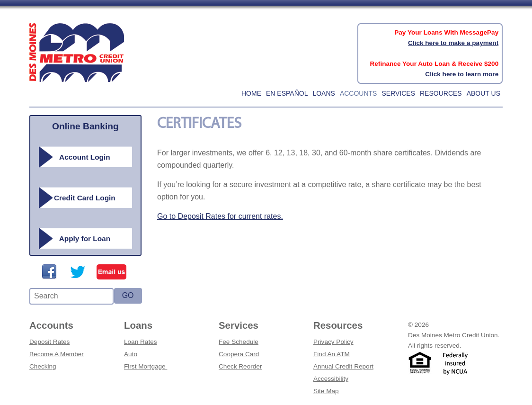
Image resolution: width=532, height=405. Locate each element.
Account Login (85, 157)
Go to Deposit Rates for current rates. (220, 216)
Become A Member (57, 354)
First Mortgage (146, 366)
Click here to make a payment (453, 43)
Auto (131, 354)
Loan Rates (141, 342)
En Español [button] (287, 93)
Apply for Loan (85, 238)
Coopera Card (239, 354)
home (251, 93)
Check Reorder (240, 366)
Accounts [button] (359, 93)
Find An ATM (332, 354)
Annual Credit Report (343, 366)
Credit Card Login (85, 198)
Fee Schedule (239, 342)
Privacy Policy (333, 342)
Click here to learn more (462, 74)
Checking (43, 366)
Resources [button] (441, 93)
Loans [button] (324, 93)
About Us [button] (483, 93)
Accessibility (331, 379)
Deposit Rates (49, 342)
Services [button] (398, 93)
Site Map (326, 391)
